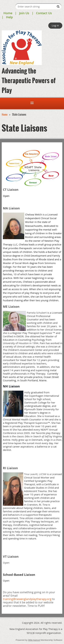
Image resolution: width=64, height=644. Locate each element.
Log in (55, 25)
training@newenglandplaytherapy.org (27, 599)
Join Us (24, 13)
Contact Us (44, 13)
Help (9, 17)
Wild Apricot (34, 640)
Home (8, 13)
